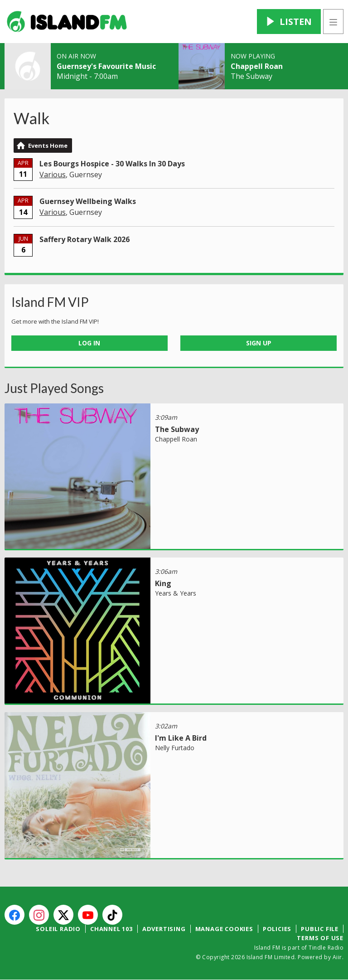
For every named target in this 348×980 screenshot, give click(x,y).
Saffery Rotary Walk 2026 (85, 239)
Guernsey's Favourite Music (106, 66)
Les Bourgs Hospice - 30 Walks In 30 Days (112, 164)
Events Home (48, 146)
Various (53, 175)
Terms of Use (320, 938)
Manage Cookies (224, 929)
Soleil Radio (58, 929)
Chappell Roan (257, 66)
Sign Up (259, 343)
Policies (277, 929)
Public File (320, 929)
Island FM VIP (50, 302)
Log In (89, 343)
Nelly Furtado (175, 748)
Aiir (337, 957)
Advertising (164, 929)
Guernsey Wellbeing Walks (88, 201)
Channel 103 (111, 929)
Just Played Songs (54, 388)
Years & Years (176, 593)
